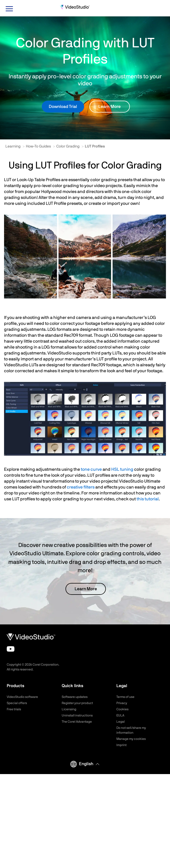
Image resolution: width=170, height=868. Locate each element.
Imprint (122, 745)
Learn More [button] (110, 107)
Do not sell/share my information (131, 730)
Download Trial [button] (63, 107)
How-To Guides (38, 146)
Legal (121, 722)
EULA (120, 715)
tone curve (91, 469)
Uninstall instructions (77, 715)
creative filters (81, 487)
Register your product (77, 703)
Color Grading (68, 146)
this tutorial (148, 499)
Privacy (122, 703)
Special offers (17, 703)
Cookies (122, 709)
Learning (13, 146)
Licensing (69, 709)
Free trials (14, 709)
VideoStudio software (22, 697)
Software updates (75, 697)
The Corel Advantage (77, 722)
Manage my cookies (131, 739)
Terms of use (125, 697)
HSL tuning (122, 469)
